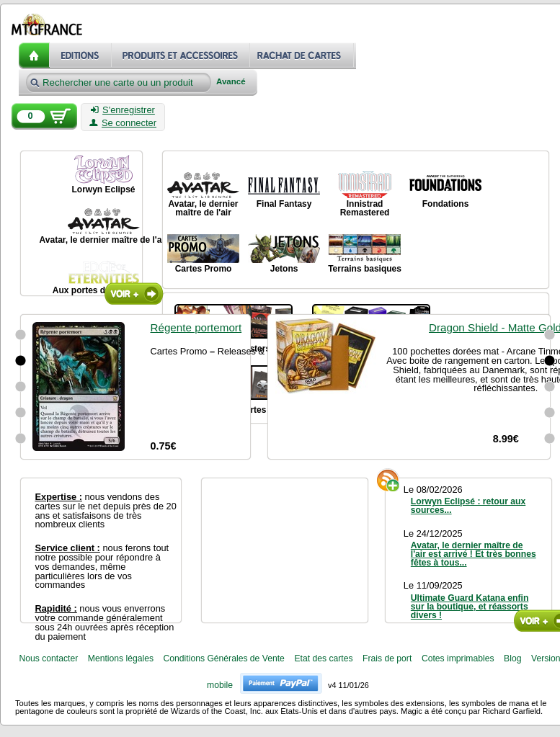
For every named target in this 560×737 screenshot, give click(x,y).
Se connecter (123, 123)
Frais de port (387, 658)
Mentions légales (121, 658)
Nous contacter (48, 658)
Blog (512, 658)
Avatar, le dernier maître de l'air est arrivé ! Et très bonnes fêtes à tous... (474, 554)
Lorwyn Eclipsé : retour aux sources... (468, 506)
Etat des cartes (323, 658)
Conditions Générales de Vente (224, 658)
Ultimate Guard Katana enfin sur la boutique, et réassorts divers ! (470, 607)
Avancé (231, 82)
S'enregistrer (123, 110)
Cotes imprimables (458, 658)
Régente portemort (196, 327)
